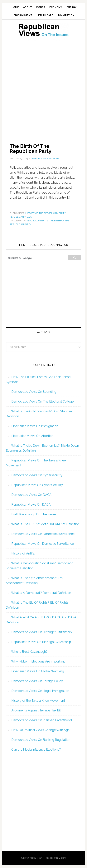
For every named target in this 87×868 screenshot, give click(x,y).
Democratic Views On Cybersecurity (37, 475)
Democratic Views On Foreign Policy (37, 681)
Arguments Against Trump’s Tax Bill (36, 710)
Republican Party (37, 221)
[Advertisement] (43, 87)
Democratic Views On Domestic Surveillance (43, 534)
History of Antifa (23, 553)
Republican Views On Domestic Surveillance (43, 544)
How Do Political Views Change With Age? (41, 730)
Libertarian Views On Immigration (35, 426)
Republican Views (21, 217)
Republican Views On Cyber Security (37, 485)
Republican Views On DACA (31, 505)
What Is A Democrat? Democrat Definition (41, 593)
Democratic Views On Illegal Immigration (40, 691)
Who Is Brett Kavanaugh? (29, 652)
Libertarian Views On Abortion (32, 436)
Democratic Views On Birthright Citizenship (42, 632)
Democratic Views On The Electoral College (42, 401)
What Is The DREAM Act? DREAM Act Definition (45, 524)
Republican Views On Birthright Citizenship (41, 642)
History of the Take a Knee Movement (38, 701)
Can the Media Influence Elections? (36, 750)
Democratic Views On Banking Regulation (41, 740)
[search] (37, 258)
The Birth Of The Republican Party (30, 149)
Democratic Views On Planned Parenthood (42, 720)
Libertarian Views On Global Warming (38, 671)
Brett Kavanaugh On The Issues (34, 514)
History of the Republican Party (45, 213)
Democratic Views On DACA (31, 495)
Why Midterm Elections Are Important (38, 661)
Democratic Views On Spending (34, 392)
